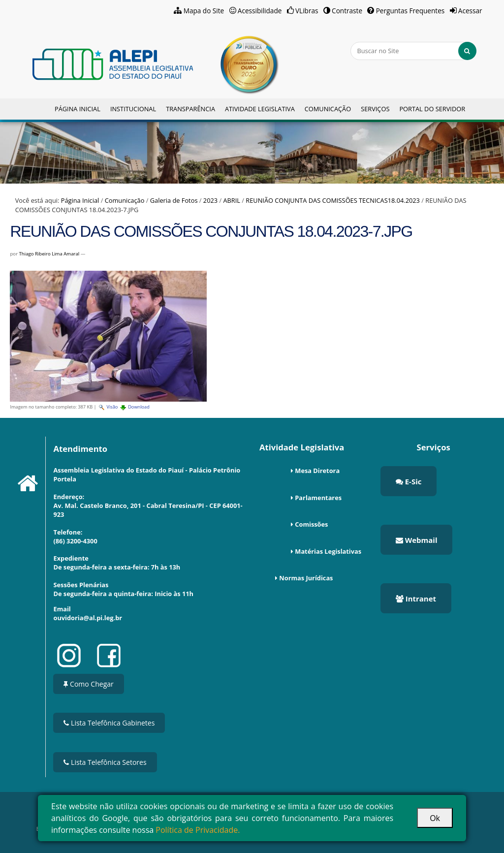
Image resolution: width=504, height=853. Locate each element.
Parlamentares (318, 498)
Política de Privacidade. (198, 830)
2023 (210, 200)
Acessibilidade (260, 11)
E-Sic (409, 481)
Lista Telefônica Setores (105, 762)
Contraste (347, 11)
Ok (435, 818)
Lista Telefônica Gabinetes (109, 723)
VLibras (307, 11)
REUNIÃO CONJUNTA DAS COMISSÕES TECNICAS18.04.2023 (333, 200)
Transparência (190, 109)
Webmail (417, 540)
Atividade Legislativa (260, 109)
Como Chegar (88, 684)
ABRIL (232, 200)
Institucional (133, 109)
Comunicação (328, 109)
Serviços (375, 109)
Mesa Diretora (317, 471)
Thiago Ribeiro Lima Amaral (49, 254)
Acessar (470, 11)
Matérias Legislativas (328, 551)
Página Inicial (78, 109)
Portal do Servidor (432, 109)
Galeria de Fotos (174, 200)
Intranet (416, 599)
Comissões (311, 524)
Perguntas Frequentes (410, 11)
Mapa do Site (204, 11)
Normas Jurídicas (306, 578)
